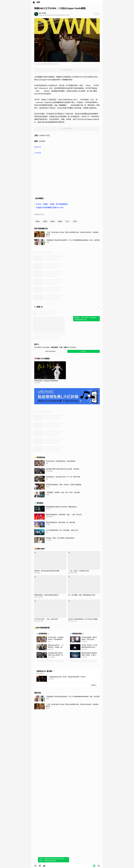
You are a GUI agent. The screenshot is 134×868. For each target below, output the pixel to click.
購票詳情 (38, 147)
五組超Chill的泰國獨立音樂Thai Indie (50, 208)
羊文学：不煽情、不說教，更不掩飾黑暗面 (52, 204)
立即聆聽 (38, 153)
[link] (40, 866)
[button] (35, 866)
